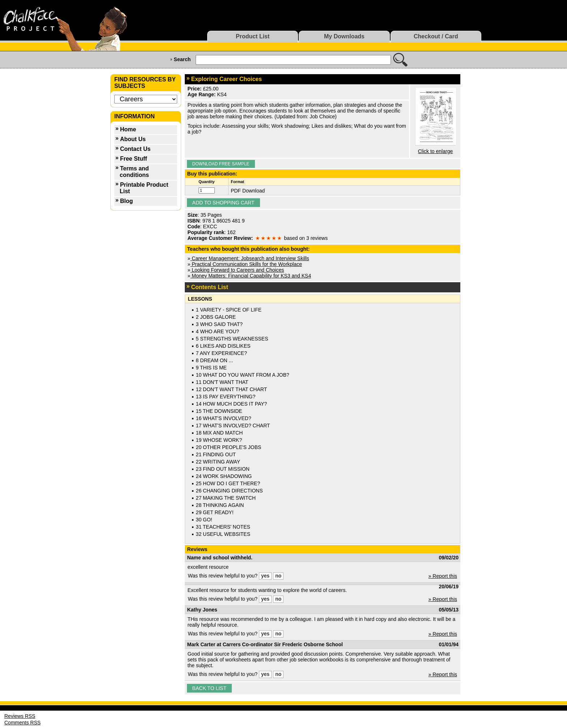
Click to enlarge (436, 151)
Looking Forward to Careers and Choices (237, 270)
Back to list (209, 688)
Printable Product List (144, 188)
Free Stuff (134, 159)
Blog (127, 201)
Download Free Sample (221, 164)
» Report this (443, 576)
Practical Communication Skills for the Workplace (246, 264)
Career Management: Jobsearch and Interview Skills (250, 258)
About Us (133, 139)
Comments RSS (22, 723)
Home (128, 129)
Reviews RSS (20, 716)
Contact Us (135, 149)
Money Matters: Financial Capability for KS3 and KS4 (251, 276)
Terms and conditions (134, 172)
